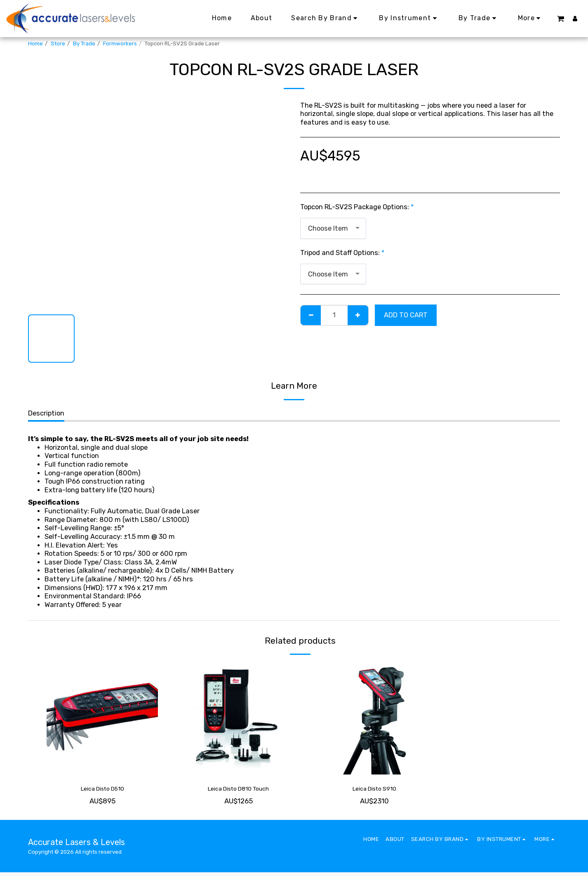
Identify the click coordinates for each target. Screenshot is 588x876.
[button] (560, 18)
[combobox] (333, 228)
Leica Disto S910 (375, 790)
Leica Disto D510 (102, 790)
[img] (102, 719)
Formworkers (120, 44)
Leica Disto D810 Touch (238, 790)
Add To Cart (406, 315)
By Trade (84, 44)
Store (58, 44)
